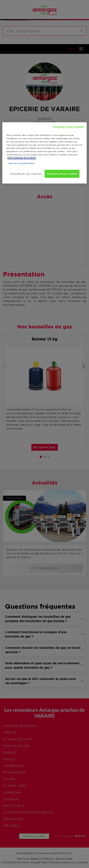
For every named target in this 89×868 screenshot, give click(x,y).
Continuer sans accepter (68, 127)
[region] (45, 153)
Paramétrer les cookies (26, 174)
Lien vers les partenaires (21, 163)
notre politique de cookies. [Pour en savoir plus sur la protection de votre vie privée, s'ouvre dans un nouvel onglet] (22, 158)
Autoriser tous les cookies (62, 174)
